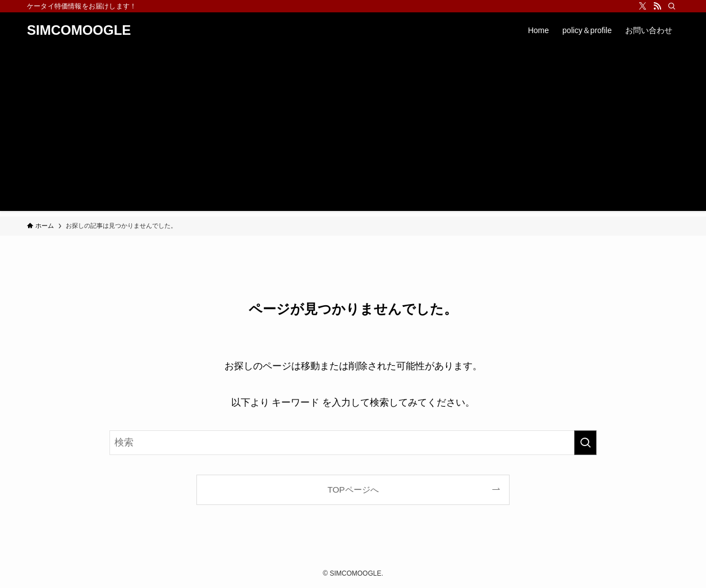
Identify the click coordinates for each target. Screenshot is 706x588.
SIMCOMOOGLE (79, 30)
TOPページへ (353, 490)
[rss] (657, 6)
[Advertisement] (353, 132)
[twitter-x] (643, 6)
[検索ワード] (353, 443)
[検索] (672, 6)
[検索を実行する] (585, 443)
